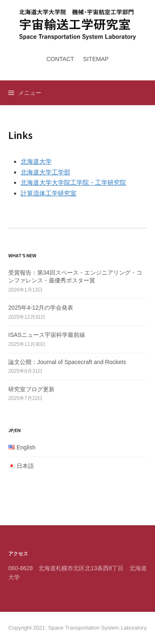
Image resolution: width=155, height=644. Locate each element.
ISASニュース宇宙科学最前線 (47, 335)
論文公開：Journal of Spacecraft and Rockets (67, 362)
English (26, 447)
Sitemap (96, 59)
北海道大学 (36, 161)
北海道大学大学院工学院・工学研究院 (73, 182)
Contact (60, 59)
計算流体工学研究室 (49, 193)
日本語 (25, 466)
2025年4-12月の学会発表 (41, 308)
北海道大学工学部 (45, 172)
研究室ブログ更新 (31, 389)
